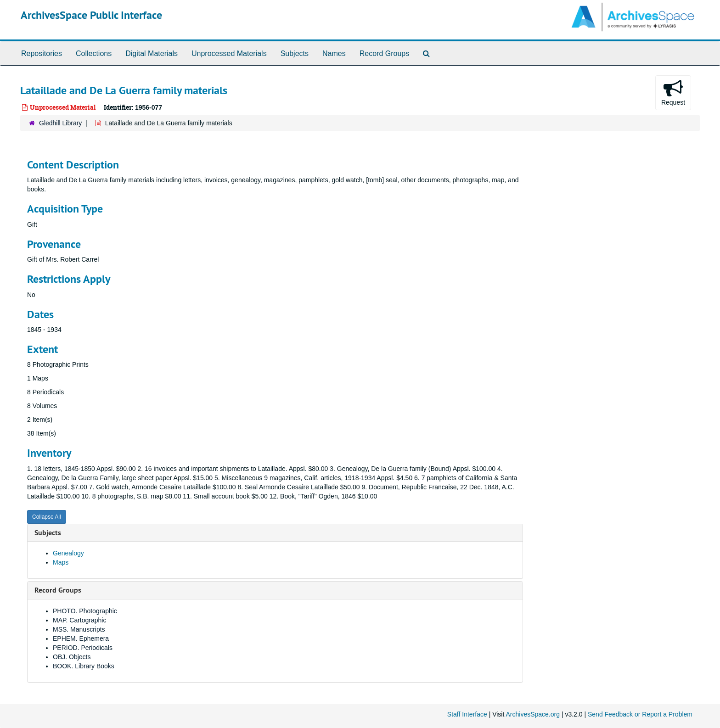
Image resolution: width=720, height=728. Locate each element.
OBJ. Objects (72, 657)
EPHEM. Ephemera (81, 638)
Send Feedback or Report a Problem (640, 714)
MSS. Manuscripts (79, 629)
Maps (61, 562)
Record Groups (385, 53)
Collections (94, 53)
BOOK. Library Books (84, 666)
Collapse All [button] (47, 517)
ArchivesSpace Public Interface (91, 15)
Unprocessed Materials (229, 53)
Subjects (295, 53)
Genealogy (68, 553)
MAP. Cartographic (79, 620)
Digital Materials (152, 53)
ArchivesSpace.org (533, 714)
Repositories (42, 53)
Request (673, 92)
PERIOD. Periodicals (83, 648)
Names (334, 53)
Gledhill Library (60, 123)
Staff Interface (467, 714)
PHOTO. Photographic (85, 611)
